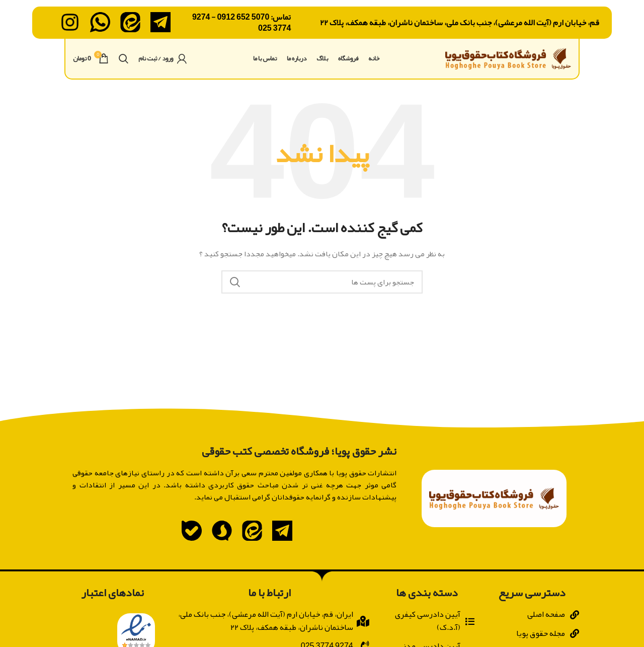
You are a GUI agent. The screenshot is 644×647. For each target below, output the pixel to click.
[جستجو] (124, 68)
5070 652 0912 (243, 18)
